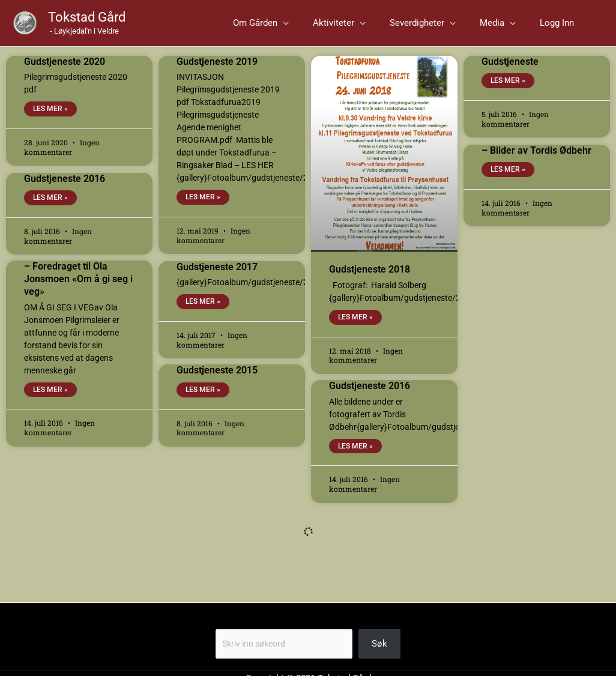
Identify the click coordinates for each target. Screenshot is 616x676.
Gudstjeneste (510, 69)
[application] (337, 27)
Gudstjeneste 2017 (217, 275)
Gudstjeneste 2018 (370, 278)
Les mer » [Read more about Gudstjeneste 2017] (203, 310)
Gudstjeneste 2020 (65, 69)
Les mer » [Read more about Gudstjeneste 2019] (203, 206)
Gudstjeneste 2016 (65, 186)
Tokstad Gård (87, 21)
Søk (223, 631)
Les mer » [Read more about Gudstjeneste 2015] (203, 399)
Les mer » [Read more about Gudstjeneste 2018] (355, 325)
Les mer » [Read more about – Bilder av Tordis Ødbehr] (508, 178)
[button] (315, 27)
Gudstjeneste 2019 (217, 69)
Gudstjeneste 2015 (217, 379)
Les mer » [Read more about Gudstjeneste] (508, 89)
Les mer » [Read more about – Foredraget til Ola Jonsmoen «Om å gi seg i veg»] (50, 399)
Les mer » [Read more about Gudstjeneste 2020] (50, 118)
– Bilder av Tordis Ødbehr (536, 158)
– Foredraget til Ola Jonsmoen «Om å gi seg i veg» (78, 287)
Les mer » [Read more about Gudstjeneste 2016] (50, 207)
